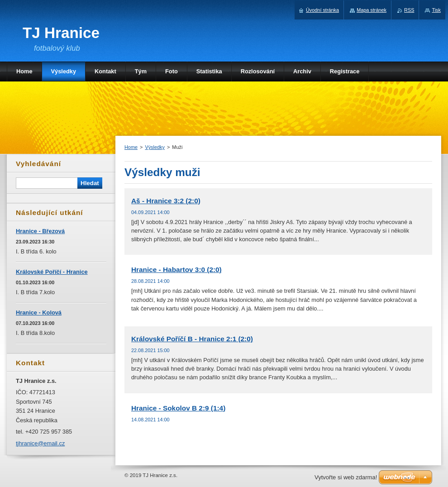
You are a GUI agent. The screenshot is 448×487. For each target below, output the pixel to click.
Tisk (436, 10)
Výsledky (155, 147)
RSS (409, 10)
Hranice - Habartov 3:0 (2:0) (176, 270)
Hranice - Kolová (39, 313)
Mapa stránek (372, 10)
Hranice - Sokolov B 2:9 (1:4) (178, 408)
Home (131, 147)
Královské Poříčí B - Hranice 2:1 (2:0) (192, 339)
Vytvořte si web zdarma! (346, 477)
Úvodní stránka (322, 10)
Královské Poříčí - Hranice (52, 272)
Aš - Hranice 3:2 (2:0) (166, 201)
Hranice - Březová (40, 231)
